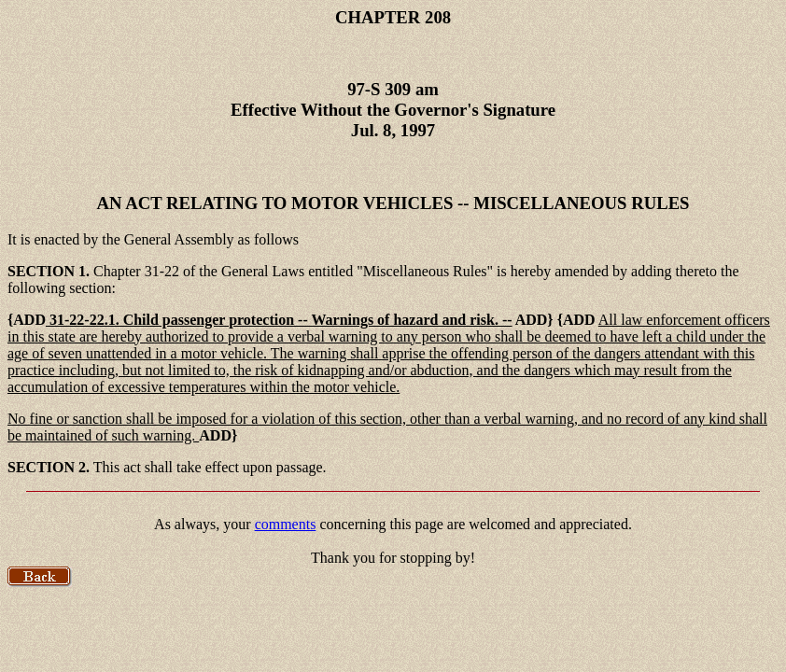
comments (286, 524)
